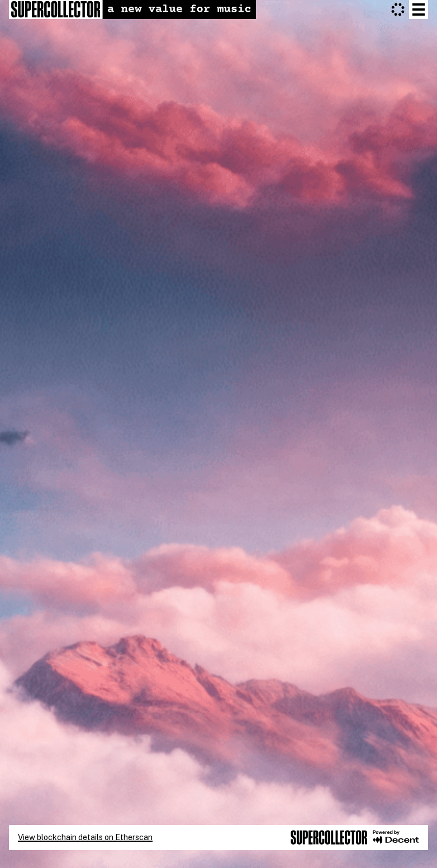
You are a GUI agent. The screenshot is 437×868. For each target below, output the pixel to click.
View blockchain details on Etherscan (85, 837)
